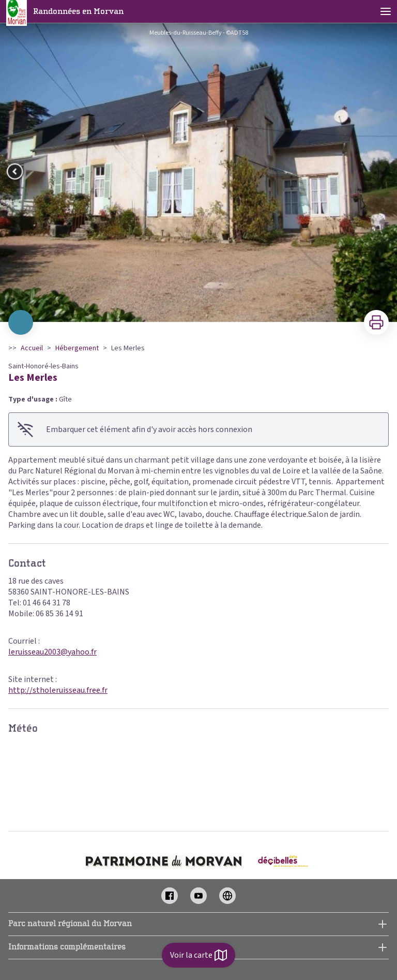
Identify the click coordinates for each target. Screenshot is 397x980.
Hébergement (77, 348)
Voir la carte (198, 955)
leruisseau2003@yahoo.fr (52, 652)
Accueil (32, 348)
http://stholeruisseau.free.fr (58, 690)
